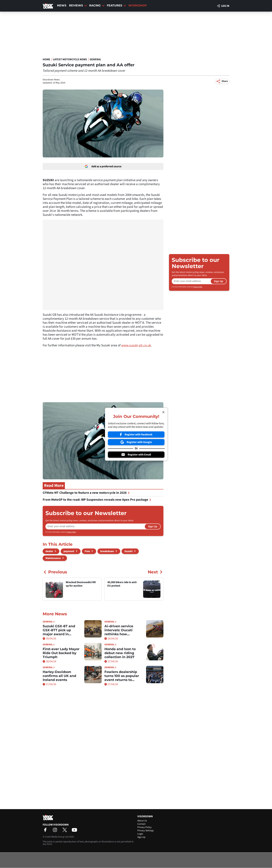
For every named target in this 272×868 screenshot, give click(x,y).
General (95, 59)
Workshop (138, 5)
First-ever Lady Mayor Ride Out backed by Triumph (61, 653)
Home (46, 59)
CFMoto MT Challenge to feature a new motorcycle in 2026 (86, 493)
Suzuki (128, 551)
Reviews (78, 5)
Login (140, 834)
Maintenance (53, 558)
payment (69, 551)
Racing (97, 5)
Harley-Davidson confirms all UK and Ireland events (59, 676)
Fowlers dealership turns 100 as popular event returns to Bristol (122, 676)
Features (116, 5)
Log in (223, 6)
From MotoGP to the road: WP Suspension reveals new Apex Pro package (97, 500)
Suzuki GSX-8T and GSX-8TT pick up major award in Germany (59, 630)
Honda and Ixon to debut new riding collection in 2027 (120, 653)
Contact (141, 824)
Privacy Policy (71, 532)
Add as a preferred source (103, 166)
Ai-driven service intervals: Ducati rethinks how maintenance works (122, 630)
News (62, 5)
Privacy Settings (146, 831)
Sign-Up (141, 837)
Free (87, 551)
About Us (142, 821)
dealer (49, 551)
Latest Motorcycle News (70, 59)
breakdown (107, 551)
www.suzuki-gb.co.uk (136, 345)
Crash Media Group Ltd (57, 837)
